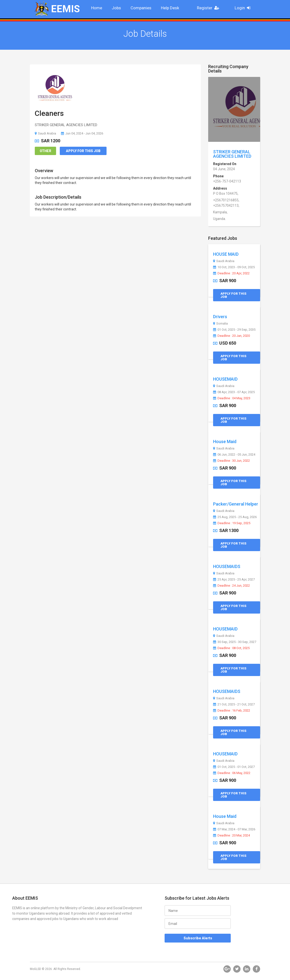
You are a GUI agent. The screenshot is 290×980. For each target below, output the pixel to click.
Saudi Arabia (45, 133)
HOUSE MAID (226, 254)
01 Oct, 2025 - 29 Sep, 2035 (234, 330)
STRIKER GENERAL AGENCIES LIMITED (232, 154)
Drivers (220, 317)
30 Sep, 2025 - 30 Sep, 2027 (235, 642)
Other (45, 151)
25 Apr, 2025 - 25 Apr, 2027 (234, 580)
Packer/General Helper (236, 504)
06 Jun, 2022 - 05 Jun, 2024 (234, 455)
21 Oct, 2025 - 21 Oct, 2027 (234, 704)
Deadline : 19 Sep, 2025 (232, 523)
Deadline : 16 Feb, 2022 (232, 711)
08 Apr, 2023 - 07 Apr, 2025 (234, 392)
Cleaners (49, 113)
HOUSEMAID (225, 379)
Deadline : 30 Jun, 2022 (231, 461)
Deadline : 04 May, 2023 (232, 398)
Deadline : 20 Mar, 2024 (231, 835)
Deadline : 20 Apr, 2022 (231, 273)
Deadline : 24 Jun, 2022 (231, 586)
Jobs (116, 8)
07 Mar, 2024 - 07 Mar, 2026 (234, 829)
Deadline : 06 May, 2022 (232, 773)
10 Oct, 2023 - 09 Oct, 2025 (234, 267)
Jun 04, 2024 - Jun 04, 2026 (82, 133)
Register (209, 8)
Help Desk (170, 8)
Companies (141, 8)
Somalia (220, 324)
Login (244, 8)
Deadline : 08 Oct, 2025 (231, 648)
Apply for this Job (83, 151)
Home (97, 8)
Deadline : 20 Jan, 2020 (231, 336)
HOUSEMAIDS (227, 566)
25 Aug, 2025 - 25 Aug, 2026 (235, 517)
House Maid (225, 442)
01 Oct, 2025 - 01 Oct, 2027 (234, 767)
